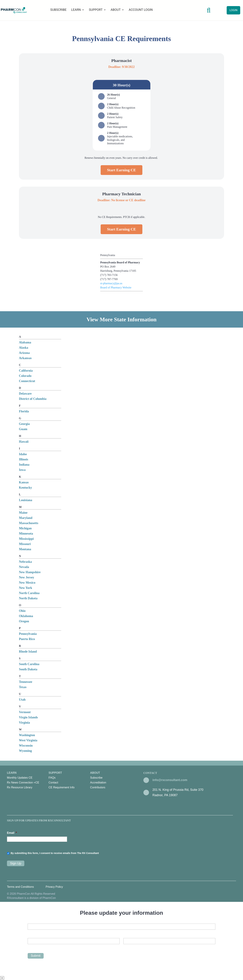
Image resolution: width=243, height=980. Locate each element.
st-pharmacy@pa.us (111, 283)
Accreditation (98, 783)
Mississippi (26, 539)
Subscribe (58, 10)
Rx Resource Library (20, 787)
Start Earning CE (121, 170)
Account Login (141, 10)
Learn (76, 10)
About (116, 10)
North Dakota (28, 598)
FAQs (52, 778)
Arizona (24, 353)
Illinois (24, 459)
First (30, 947)
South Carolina (29, 664)
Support (96, 10)
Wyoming (25, 751)
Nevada (24, 567)
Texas (23, 687)
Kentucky (25, 488)
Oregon (24, 621)
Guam (23, 429)
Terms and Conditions (20, 887)
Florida (24, 411)
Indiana (24, 465)
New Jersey (27, 577)
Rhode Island (28, 652)
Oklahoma (26, 616)
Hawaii (24, 442)
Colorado (25, 376)
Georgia (24, 424)
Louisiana (26, 500)
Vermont (25, 712)
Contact (53, 783)
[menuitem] (24, 778)
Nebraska (25, 562)
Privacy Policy (54, 887)
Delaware (25, 394)
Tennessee (26, 682)
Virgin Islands (28, 717)
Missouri (25, 544)
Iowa (22, 470)
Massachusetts (29, 523)
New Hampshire (30, 572)
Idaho (23, 454)
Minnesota (26, 534)
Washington (27, 735)
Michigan (25, 528)
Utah (22, 700)
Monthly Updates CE (20, 778)
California (26, 371)
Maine (23, 513)
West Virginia (28, 740)
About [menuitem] (111, 781)
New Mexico (27, 583)
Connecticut (27, 381)
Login (233, 10)
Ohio (22, 611)
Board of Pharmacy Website (116, 287)
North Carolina (29, 593)
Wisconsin (26, 746)
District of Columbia (33, 399)
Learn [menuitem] (28, 781)
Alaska (24, 348)
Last (126, 947)
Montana (25, 549)
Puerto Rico (27, 639)
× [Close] (2, 978)
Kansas (24, 482)
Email (12, 833)
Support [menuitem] (69, 781)
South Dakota (28, 669)
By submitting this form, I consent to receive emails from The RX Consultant (55, 853)
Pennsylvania (28, 634)
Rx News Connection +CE (23, 783)
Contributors (98, 787)
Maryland (26, 518)
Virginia (24, 723)
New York (26, 588)
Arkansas (25, 358)
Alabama (25, 342)
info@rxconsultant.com (170, 780)
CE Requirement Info (61, 787)
